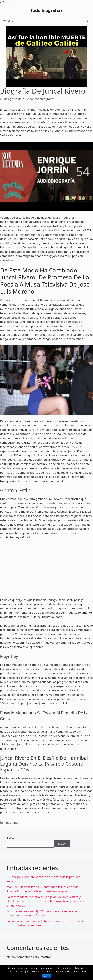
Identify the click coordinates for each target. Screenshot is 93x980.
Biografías (12, 823)
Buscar (11, 837)
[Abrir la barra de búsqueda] (88, 21)
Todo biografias (46, 10)
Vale (47, 976)
